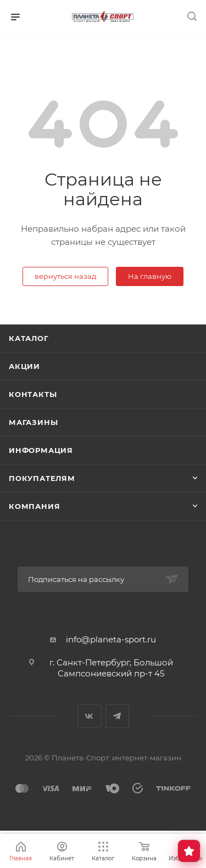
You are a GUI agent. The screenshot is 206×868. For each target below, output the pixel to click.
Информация (41, 450)
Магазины (33, 422)
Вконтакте (89, 716)
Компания (34, 506)
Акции (24, 366)
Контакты (33, 394)
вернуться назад (65, 276)
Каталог (29, 338)
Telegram (117, 716)
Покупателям (42, 478)
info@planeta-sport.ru (111, 639)
